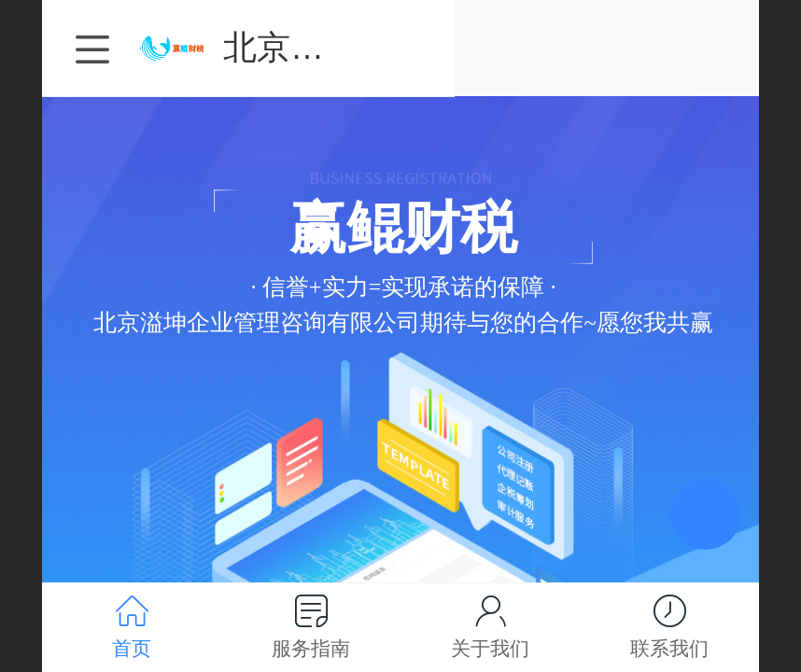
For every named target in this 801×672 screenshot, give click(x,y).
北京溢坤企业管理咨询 (505, 47)
